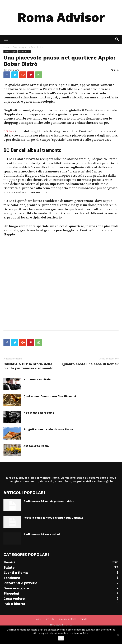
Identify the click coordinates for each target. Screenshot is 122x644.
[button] (117, 39)
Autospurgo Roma (36, 446)
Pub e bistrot (25, 52)
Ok (61, 638)
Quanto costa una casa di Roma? (90, 364)
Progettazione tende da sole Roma (48, 429)
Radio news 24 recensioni (42, 534)
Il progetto (49, 619)
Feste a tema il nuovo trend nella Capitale (53, 518)
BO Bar (9, 131)
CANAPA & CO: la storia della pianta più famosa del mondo (28, 366)
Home (38, 619)
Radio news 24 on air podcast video (49, 501)
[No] (118, 635)
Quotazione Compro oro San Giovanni (50, 396)
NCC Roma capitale (37, 379)
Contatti (83, 619)
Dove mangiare (10, 52)
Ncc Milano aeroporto (39, 413)
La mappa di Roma (67, 619)
